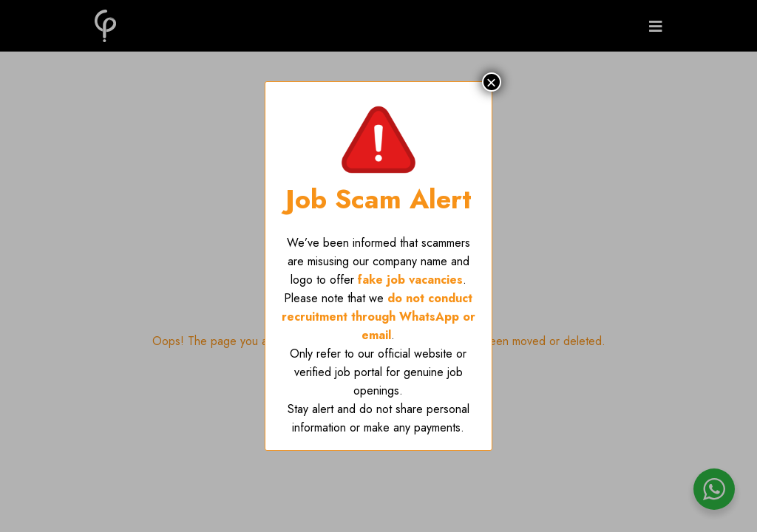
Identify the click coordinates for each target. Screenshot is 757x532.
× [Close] (492, 82)
